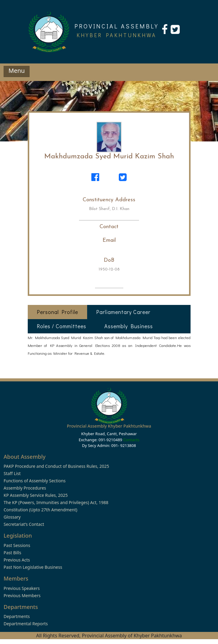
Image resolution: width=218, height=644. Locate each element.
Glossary (12, 517)
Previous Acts (17, 560)
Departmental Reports (26, 624)
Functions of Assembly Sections (35, 481)
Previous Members (22, 595)
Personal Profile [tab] (57, 312)
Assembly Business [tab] (129, 326)
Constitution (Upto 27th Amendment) (40, 510)
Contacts (131, 440)
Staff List (12, 473)
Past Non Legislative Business (33, 567)
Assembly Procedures (25, 488)
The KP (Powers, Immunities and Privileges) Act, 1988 (56, 502)
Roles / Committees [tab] (62, 326)
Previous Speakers (22, 588)
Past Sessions (17, 545)
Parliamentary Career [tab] (123, 312)
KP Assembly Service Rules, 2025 (36, 495)
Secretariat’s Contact (24, 524)
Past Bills (12, 553)
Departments (17, 616)
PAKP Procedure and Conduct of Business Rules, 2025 (56, 466)
